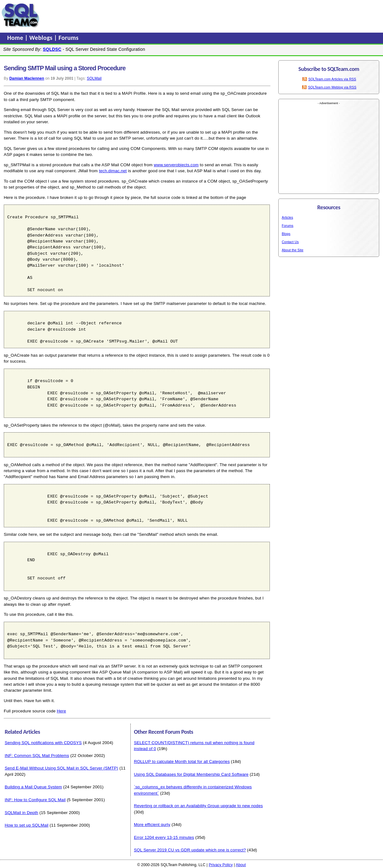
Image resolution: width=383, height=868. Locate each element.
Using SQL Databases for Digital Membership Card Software (191, 774)
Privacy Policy (221, 865)
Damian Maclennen (27, 78)
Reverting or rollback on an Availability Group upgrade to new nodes (198, 806)
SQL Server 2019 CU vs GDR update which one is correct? (190, 850)
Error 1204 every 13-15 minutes (164, 837)
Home (16, 38)
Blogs (286, 234)
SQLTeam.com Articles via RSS (332, 79)
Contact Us (290, 242)
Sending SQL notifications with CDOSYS (43, 743)
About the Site (293, 250)
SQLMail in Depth (21, 813)
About (241, 865)
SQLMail (94, 78)
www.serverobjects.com (176, 165)
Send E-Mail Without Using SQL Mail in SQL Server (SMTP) (61, 768)
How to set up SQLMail (26, 825)
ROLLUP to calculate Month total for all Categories (182, 761)
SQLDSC (52, 49)
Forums (69, 38)
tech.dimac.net (113, 171)
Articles (287, 217)
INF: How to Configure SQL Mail (35, 800)
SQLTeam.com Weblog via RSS (332, 87)
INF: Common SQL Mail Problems (37, 756)
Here (61, 711)
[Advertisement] (161, 15)
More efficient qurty (152, 825)
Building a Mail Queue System (33, 787)
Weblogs (42, 38)
